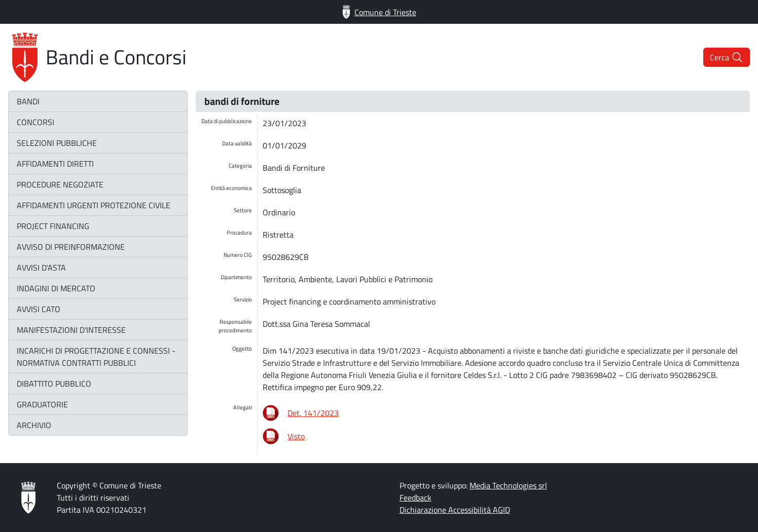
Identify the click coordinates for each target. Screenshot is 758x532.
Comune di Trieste (379, 12)
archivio (34, 425)
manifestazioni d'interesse (71, 330)
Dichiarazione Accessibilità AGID (455, 510)
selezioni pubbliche (57, 143)
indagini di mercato (56, 288)
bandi (28, 101)
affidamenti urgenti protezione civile (94, 205)
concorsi (35, 122)
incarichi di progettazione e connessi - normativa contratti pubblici (96, 357)
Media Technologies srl (508, 485)
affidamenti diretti (55, 164)
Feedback (416, 498)
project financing (53, 226)
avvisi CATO (39, 309)
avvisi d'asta (41, 268)
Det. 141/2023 (313, 413)
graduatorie (42, 404)
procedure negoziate (60, 184)
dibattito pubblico (54, 384)
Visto (296, 436)
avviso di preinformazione (71, 247)
